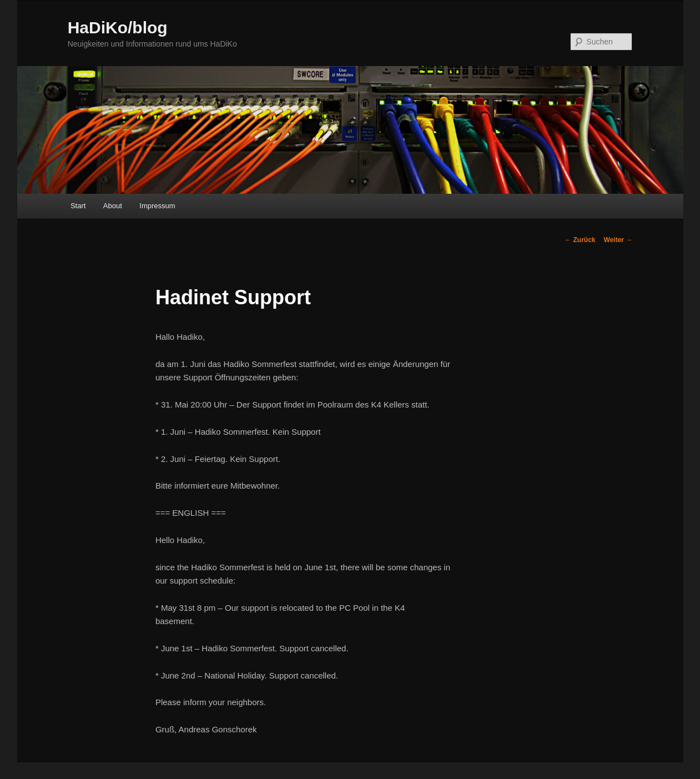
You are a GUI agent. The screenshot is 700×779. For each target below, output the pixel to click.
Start (78, 206)
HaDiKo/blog (118, 27)
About (113, 206)
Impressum (157, 206)
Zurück (580, 240)
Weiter (618, 240)
